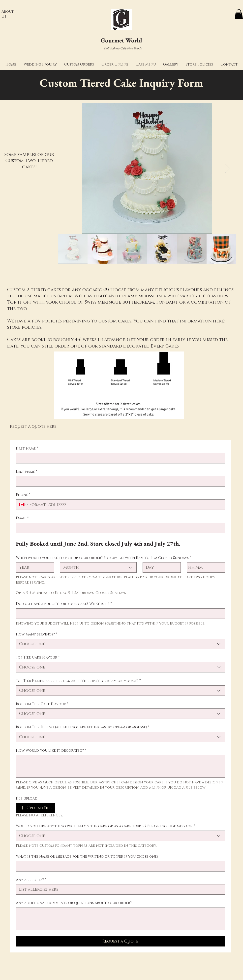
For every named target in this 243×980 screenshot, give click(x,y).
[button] (40, 64)
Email (22, 518)
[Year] (33, 567)
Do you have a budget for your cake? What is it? (64, 604)
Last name (27, 472)
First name (27, 449)
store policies (24, 327)
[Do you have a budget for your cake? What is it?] (119, 614)
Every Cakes (165, 346)
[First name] (119, 458)
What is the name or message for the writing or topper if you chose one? (87, 857)
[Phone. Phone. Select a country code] (24, 505)
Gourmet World (121, 40)
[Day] (160, 567)
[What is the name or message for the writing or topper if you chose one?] (119, 866)
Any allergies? (31, 880)
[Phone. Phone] (125, 505)
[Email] (119, 528)
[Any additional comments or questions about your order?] (120, 919)
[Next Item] (228, 168)
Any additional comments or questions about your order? (74, 903)
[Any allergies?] (119, 889)
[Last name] (119, 481)
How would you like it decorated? (51, 751)
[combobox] (98, 567)
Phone (23, 495)
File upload (27, 798)
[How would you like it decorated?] (120, 766)
